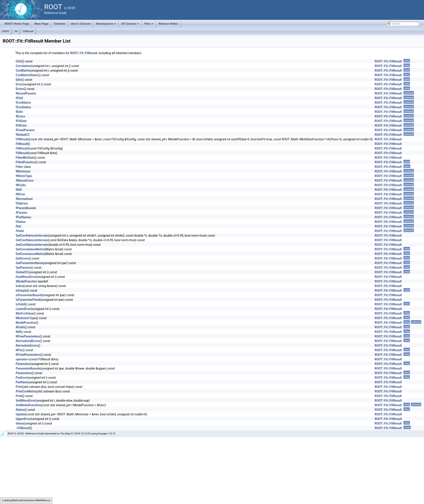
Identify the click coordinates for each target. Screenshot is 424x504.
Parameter (23, 364)
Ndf (18, 332)
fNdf (19, 190)
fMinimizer (23, 171)
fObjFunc (22, 203)
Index (20, 286)
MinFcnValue (25, 313)
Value (20, 423)
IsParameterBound (29, 295)
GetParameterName (29, 263)
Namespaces (106, 25)
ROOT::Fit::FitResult (84, 53)
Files (149, 25)
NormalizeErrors (27, 346)
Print (19, 387)
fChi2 (19, 98)
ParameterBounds (28, 368)
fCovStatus (23, 107)
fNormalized (24, 199)
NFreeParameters (28, 336)
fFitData (21, 121)
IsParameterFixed (28, 300)
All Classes (131, 25)
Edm (19, 80)
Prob (19, 396)
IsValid (20, 304)
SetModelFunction (28, 405)
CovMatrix (23, 71)
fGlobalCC (23, 135)
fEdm (19, 112)
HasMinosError (26, 277)
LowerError (23, 309)
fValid (20, 231)
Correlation (23, 66)
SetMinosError (26, 401)
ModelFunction (26, 323)
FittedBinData (25, 158)
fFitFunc (21, 126)
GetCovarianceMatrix (30, 254)
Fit (16, 31)
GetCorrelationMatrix (30, 249)
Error (19, 84)
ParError (21, 378)
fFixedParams (25, 130)
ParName (22, 382)
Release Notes (168, 24)
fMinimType (24, 176)
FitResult (28, 31)
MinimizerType (26, 318)
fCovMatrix (23, 103)
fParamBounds (26, 208)
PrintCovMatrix (26, 391)
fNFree (20, 194)
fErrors (20, 116)
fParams (21, 213)
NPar (19, 350)
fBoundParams (26, 93)
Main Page (41, 24)
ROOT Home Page (17, 24)
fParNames (23, 217)
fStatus (21, 222)
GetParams (23, 268)
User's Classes (81, 24)
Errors (20, 89)
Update (21, 414)
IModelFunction (26, 281)
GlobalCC (22, 272)
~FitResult (23, 428)
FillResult (22, 139)
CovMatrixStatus (27, 75)
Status (20, 410)
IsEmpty (21, 291)
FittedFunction (26, 162)
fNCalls (21, 185)
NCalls (20, 327)
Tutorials (60, 24)
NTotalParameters (28, 355)
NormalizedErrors (28, 341)
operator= (22, 359)
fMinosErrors (25, 181)
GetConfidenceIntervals (32, 236)
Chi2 (19, 61)
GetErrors (22, 258)
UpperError (23, 419)
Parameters (24, 373)
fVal (18, 226)
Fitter (19, 167)
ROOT (6, 31)
